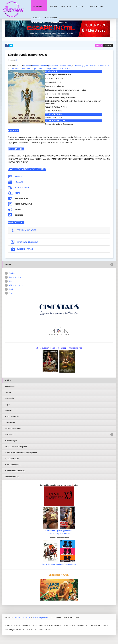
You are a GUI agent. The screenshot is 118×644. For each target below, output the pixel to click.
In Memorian (51, 18)
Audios (12, 273)
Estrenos (37, 7)
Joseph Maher (51, 68)
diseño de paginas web (98, 625)
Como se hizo (15, 277)
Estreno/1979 (64, 68)
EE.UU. (19, 66)
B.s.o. (11, 293)
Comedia (27, 66)
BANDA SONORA (22, 187)
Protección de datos (25, 629)
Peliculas (66, 7)
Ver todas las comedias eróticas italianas (59, 564)
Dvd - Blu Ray (97, 7)
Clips (11, 281)
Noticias (36, 18)
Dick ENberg (27, 68)
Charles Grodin (103, 66)
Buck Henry (78, 66)
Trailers (53, 7)
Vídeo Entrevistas (16, 285)
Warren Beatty (66, 66)
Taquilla (79, 7)
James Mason (15, 68)
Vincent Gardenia (39, 66)
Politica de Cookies (43, 629)
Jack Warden (53, 66)
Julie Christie (90, 66)
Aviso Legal (10, 629)
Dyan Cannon (39, 68)
